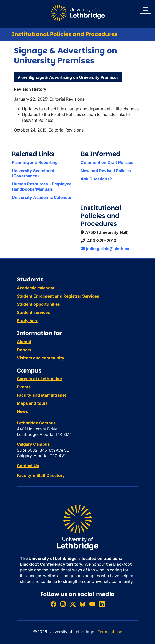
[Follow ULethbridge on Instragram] (63, 604)
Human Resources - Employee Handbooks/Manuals (42, 187)
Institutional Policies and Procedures (65, 34)
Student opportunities (38, 304)
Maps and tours (32, 403)
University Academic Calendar (42, 197)
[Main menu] (146, 9)
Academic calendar (36, 288)
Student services (33, 312)
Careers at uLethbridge (39, 379)
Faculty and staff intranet (41, 395)
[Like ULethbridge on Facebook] (53, 604)
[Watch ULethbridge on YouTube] (92, 604)
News (22, 411)
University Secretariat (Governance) (33, 173)
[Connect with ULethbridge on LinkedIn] (102, 604)
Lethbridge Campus (36, 423)
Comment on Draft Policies (107, 162)
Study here (28, 321)
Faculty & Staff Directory (41, 475)
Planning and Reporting (35, 162)
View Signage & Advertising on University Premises (68, 77)
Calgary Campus (33, 444)
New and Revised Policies (106, 171)
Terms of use (110, 632)
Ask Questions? (96, 179)
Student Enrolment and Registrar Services (58, 296)
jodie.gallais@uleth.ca (105, 249)
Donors (24, 350)
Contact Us (28, 466)
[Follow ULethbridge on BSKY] (82, 604)
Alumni (24, 342)
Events (24, 387)
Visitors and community (41, 358)
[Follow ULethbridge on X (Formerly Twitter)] (73, 604)
